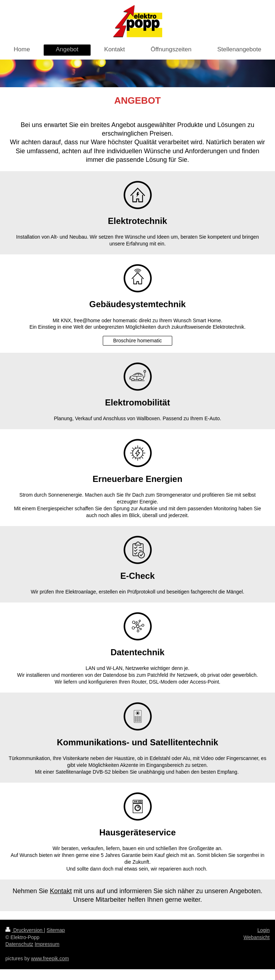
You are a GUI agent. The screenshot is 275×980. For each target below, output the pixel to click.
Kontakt (61, 891)
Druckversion (25, 930)
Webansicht (257, 937)
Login (264, 930)
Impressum (47, 944)
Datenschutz (19, 944)
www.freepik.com (50, 958)
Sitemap (56, 930)
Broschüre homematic (137, 341)
